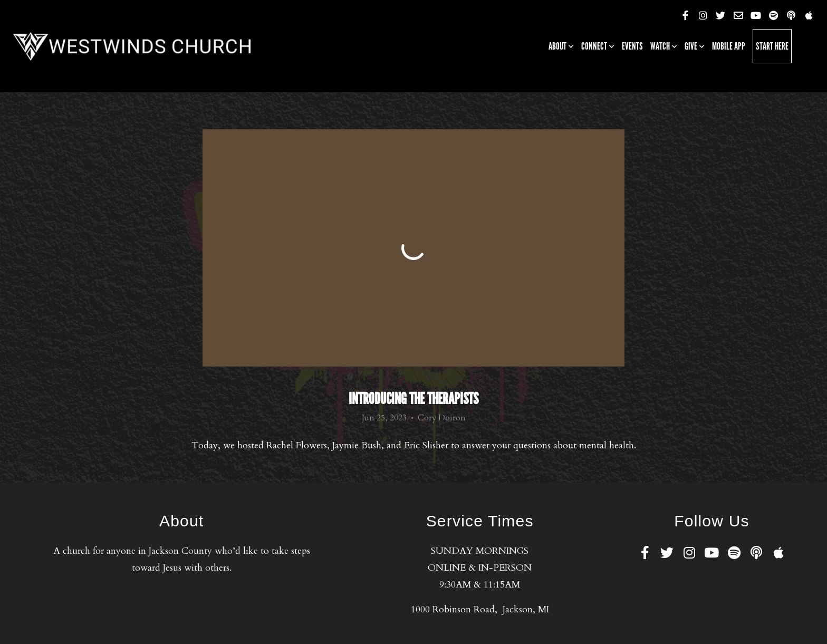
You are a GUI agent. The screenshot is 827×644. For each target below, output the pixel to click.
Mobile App (729, 46)
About (561, 46)
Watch (664, 46)
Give (695, 46)
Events (632, 46)
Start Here (772, 46)
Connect (598, 46)
